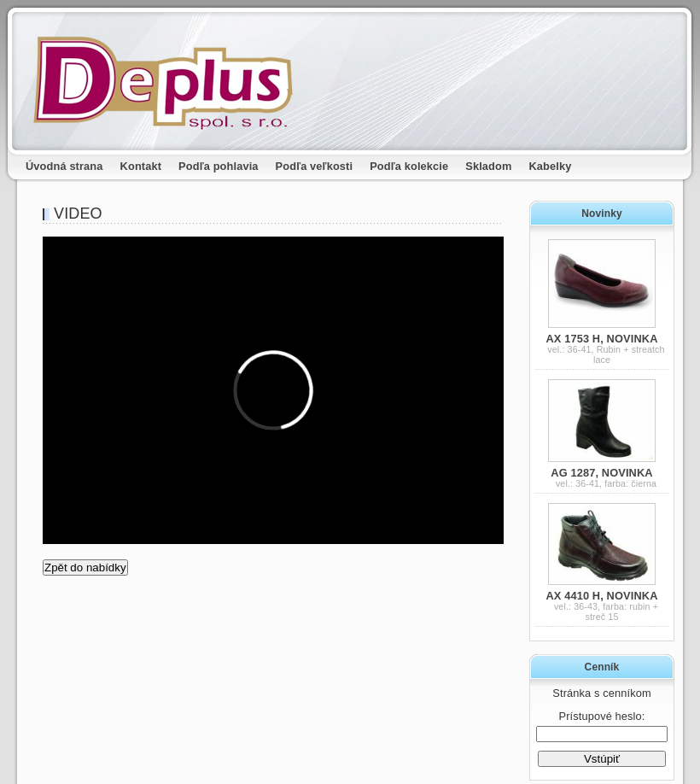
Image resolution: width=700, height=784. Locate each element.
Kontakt (141, 166)
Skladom (488, 166)
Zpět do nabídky (85, 568)
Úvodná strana (64, 166)
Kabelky (551, 166)
